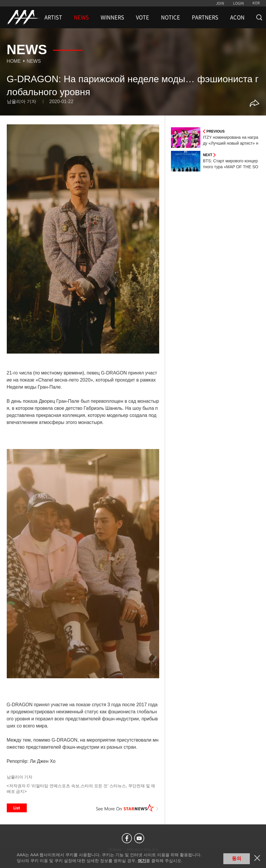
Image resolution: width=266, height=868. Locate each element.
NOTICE (171, 17)
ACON (237, 17)
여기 (142, 861)
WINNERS (112, 17)
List (17, 808)
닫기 (257, 858)
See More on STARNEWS (127, 808)
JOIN (220, 3)
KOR (256, 3)
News (34, 61)
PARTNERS (205, 17)
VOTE (143, 17)
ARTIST (53, 17)
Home (14, 61)
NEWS (81, 17)
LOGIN (238, 3)
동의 (237, 858)
